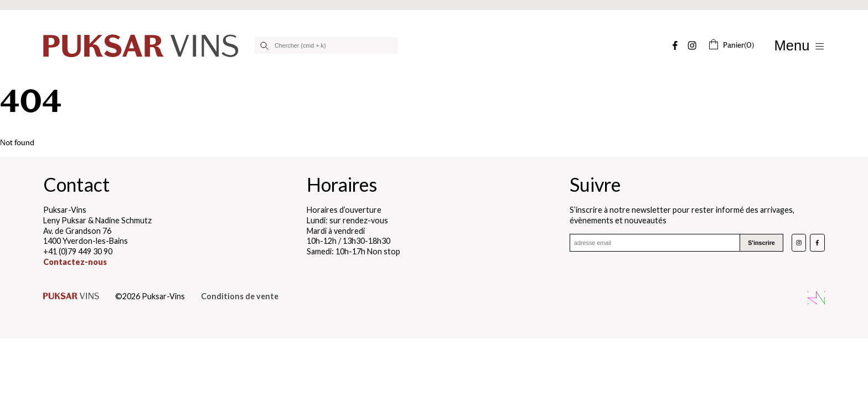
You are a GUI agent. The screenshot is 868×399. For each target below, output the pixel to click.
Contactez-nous (75, 262)
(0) (731, 45)
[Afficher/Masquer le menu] (799, 46)
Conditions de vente (240, 296)
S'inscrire (761, 243)
